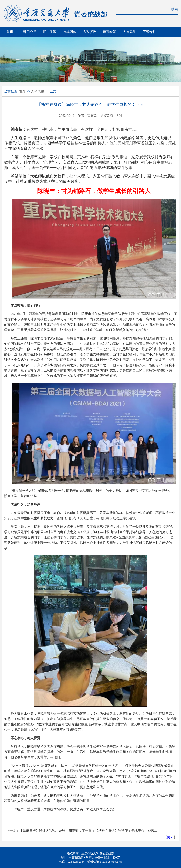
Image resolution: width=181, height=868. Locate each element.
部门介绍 (30, 32)
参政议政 (90, 32)
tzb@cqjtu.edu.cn (112, 862)
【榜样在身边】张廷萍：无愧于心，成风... (126, 831)
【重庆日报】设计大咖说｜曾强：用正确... (50, 831)
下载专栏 (149, 32)
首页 (10, 32)
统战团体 (70, 32)
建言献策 (109, 32)
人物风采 (129, 32)
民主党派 (50, 32)
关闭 (170, 837)
